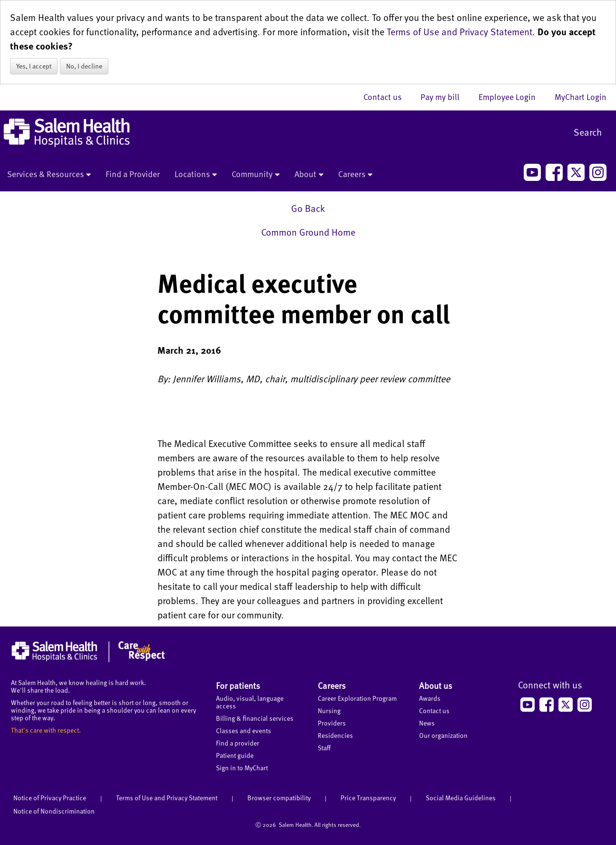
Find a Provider (133, 174)
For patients (238, 685)
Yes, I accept (34, 66)
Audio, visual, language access (250, 702)
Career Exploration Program (357, 698)
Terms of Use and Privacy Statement (460, 31)
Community (256, 175)
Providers (332, 723)
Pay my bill (445, 97)
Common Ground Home (308, 232)
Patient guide (235, 755)
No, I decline (84, 66)
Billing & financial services (255, 718)
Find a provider (238, 743)
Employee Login (512, 97)
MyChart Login (581, 97)
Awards (430, 698)
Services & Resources (49, 175)
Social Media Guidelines (461, 798)
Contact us (387, 97)
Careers (355, 175)
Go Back (308, 208)
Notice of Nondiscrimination (54, 811)
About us (436, 685)
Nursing (329, 711)
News (427, 723)
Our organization (443, 735)
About (309, 175)
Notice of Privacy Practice (50, 798)
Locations (196, 175)
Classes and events (244, 731)
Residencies (335, 735)
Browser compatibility (279, 798)
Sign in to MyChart (242, 768)
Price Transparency (368, 798)
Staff (324, 748)
